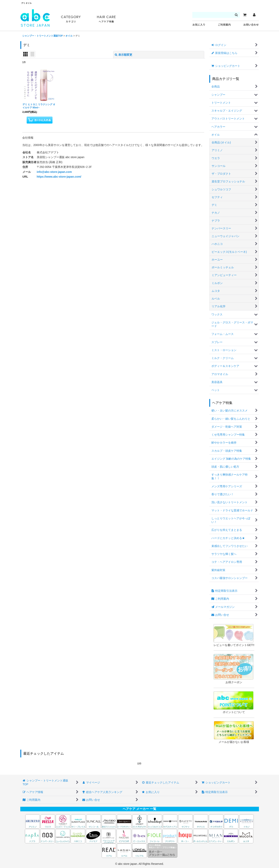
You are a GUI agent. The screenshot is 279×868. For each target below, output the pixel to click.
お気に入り (199, 25)
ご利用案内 (224, 25)
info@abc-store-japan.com (54, 172)
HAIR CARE (106, 19)
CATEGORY (71, 19)
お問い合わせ (251, 25)
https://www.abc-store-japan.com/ (59, 177)
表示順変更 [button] (123, 55)
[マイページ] (254, 15)
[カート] (245, 15)
